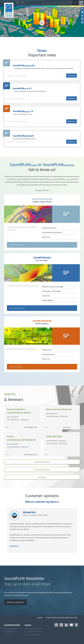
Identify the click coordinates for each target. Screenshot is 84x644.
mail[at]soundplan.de (32, 634)
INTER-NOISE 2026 (54, 437)
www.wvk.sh (14, 546)
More (7, 427)
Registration (67, 427)
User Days (42, 477)
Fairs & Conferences (42, 469)
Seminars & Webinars (42, 462)
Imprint (40, 617)
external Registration (30, 427)
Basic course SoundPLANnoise (59, 409)
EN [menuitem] (75, 3)
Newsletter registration (15, 602)
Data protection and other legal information (62, 617)
